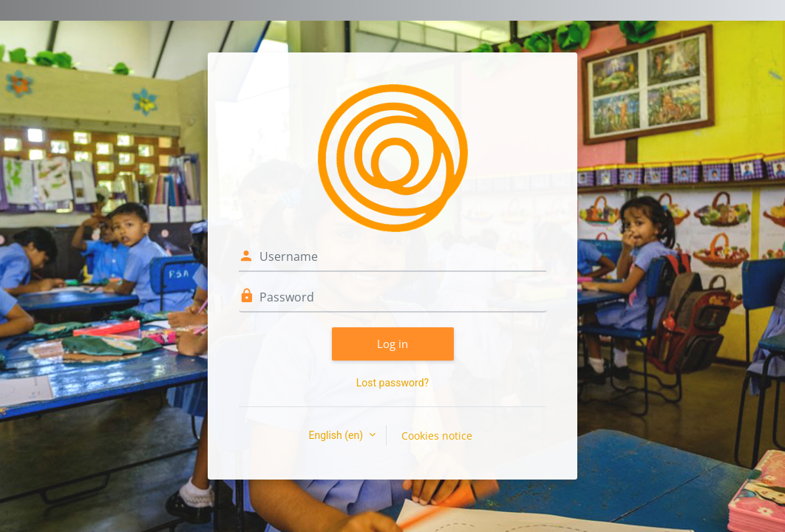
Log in (392, 344)
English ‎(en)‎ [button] (337, 435)
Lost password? (392, 383)
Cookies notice (437, 436)
